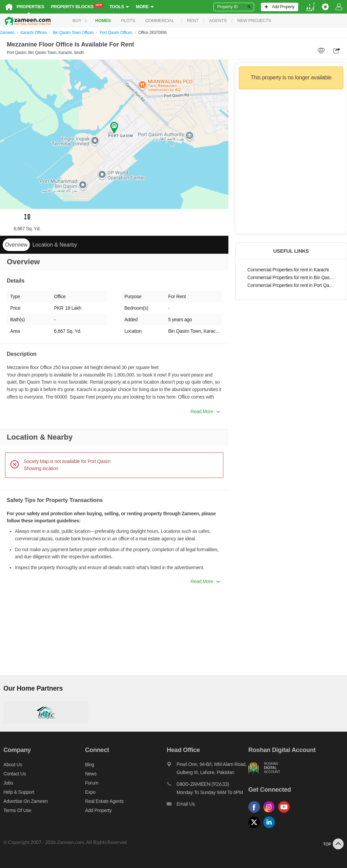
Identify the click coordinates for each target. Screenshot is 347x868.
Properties (30, 7)
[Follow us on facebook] (256, 813)
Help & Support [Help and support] (19, 792)
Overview (16, 245)
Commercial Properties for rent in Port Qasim (291, 285)
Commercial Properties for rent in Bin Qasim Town (291, 278)
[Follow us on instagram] (271, 813)
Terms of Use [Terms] (17, 810)
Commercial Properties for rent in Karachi (288, 270)
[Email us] (208, 806)
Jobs (8, 783)
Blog (90, 765)
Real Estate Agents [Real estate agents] (104, 801)
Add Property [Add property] (98, 810)
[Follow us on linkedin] (271, 828)
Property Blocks (77, 6)
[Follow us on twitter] (256, 828)
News (91, 774)
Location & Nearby (55, 245)
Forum (92, 783)
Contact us (15, 774)
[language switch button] (310, 7)
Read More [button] (205, 411)
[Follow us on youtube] (286, 813)
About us (13, 765)
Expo (90, 792)
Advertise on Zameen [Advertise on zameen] (26, 801)
